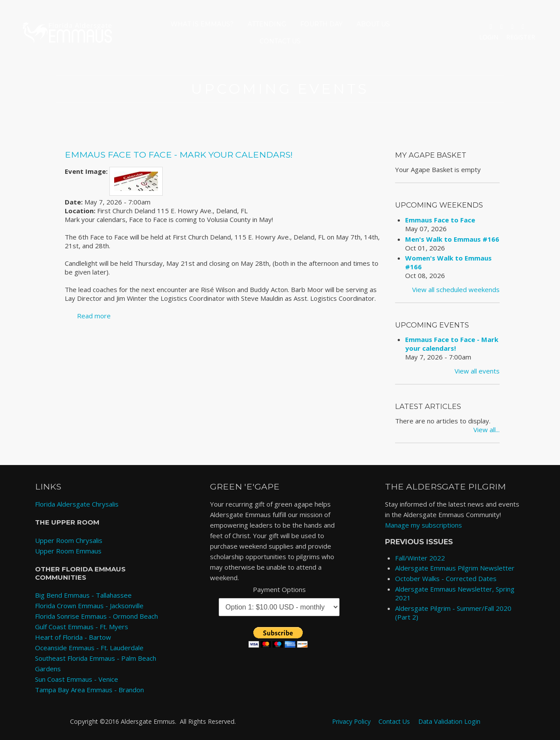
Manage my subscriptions (423, 525)
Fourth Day (321, 24)
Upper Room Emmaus (68, 551)
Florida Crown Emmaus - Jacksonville (89, 606)
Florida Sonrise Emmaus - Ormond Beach (96, 616)
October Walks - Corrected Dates (446, 578)
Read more (94, 316)
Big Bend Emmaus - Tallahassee (83, 595)
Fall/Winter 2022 (420, 558)
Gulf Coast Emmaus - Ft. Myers (82, 627)
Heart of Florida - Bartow (73, 637)
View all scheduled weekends (456, 289)
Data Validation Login (449, 721)
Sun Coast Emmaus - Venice (77, 679)
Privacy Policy (351, 721)
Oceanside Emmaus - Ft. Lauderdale (89, 648)
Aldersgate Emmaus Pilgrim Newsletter (455, 568)
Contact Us (280, 41)
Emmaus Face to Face (440, 220)
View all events (477, 371)
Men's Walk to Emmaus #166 (452, 239)
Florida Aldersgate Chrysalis (77, 504)
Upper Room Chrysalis (69, 540)
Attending (267, 24)
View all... (486, 430)
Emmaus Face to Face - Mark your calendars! (179, 155)
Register (521, 37)
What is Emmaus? (202, 24)
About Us (373, 24)
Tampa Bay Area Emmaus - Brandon (89, 690)
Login (489, 37)
